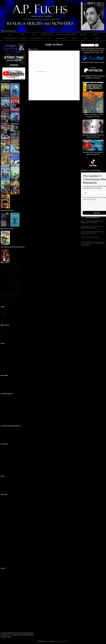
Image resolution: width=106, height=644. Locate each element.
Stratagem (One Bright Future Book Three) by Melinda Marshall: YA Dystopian (92, 222)
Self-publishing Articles (10, 38)
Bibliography (84, 34)
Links (49, 38)
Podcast (22, 34)
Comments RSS (57, 641)
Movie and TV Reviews (36, 38)
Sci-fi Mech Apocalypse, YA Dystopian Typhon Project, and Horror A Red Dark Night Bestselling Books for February (93, 243)
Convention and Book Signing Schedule (66, 34)
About (34, 34)
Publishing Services (61, 38)
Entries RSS (48, 641)
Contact (86, 38)
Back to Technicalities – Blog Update (90, 237)
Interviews (95, 34)
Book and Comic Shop (47, 34)
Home (11, 34)
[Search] (97, 45)
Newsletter (97, 38)
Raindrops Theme (65, 641)
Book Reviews (23, 38)
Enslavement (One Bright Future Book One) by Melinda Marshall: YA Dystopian (92, 232)
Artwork (74, 38)
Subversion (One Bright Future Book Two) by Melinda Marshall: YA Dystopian (92, 227)
